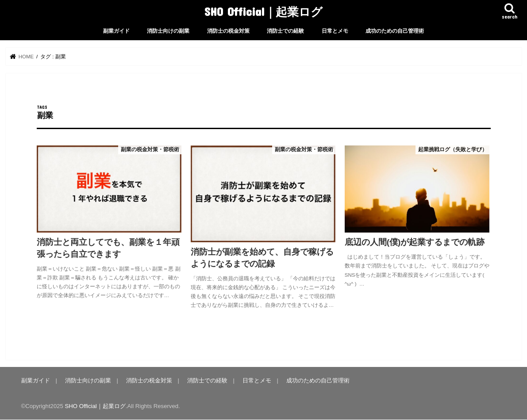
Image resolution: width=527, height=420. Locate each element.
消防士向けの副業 (168, 31)
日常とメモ (335, 31)
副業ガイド (116, 31)
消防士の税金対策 (228, 31)
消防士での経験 (285, 31)
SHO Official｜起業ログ (263, 11)
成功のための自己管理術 (395, 31)
